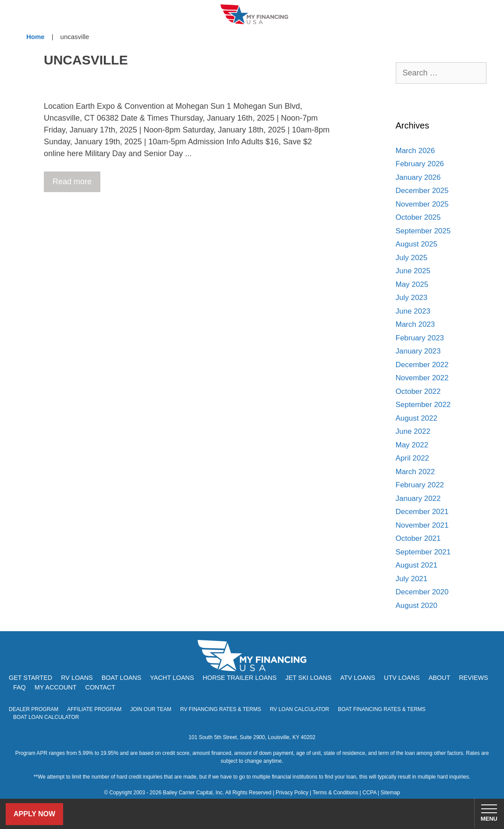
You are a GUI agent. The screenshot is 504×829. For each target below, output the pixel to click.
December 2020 (422, 592)
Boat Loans (122, 678)
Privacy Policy (292, 793)
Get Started (30, 678)
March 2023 (415, 324)
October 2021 (418, 538)
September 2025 (423, 231)
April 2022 (413, 458)
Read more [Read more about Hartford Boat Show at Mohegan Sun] (72, 182)
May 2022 (412, 445)
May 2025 (412, 284)
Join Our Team (151, 709)
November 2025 (422, 204)
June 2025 (413, 271)
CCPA (369, 793)
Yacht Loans (172, 678)
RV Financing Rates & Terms (221, 709)
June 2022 (413, 431)
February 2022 (420, 485)
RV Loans (77, 678)
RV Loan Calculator (300, 709)
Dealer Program (34, 709)
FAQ (20, 687)
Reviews (473, 678)
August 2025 (417, 244)
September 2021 (423, 552)
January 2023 (418, 351)
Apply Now (34, 814)
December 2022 (422, 365)
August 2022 (417, 418)
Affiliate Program (94, 709)
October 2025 (418, 217)
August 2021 (417, 565)
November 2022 (422, 378)
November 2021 (422, 525)
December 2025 (422, 191)
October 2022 (418, 391)
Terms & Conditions (335, 793)
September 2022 (423, 405)
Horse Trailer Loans (240, 678)
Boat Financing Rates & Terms (382, 709)
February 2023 (420, 338)
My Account (56, 687)
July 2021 (412, 579)
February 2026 (420, 164)
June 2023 (413, 311)
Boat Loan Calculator (46, 717)
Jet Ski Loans (308, 678)
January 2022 (418, 498)
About (440, 678)
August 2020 (417, 606)
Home (35, 37)
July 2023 (412, 298)
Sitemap (390, 793)
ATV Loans (358, 678)
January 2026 (418, 177)
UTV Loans (402, 678)
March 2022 (415, 472)
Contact (100, 687)
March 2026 (415, 151)
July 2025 (412, 258)
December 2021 (422, 512)
